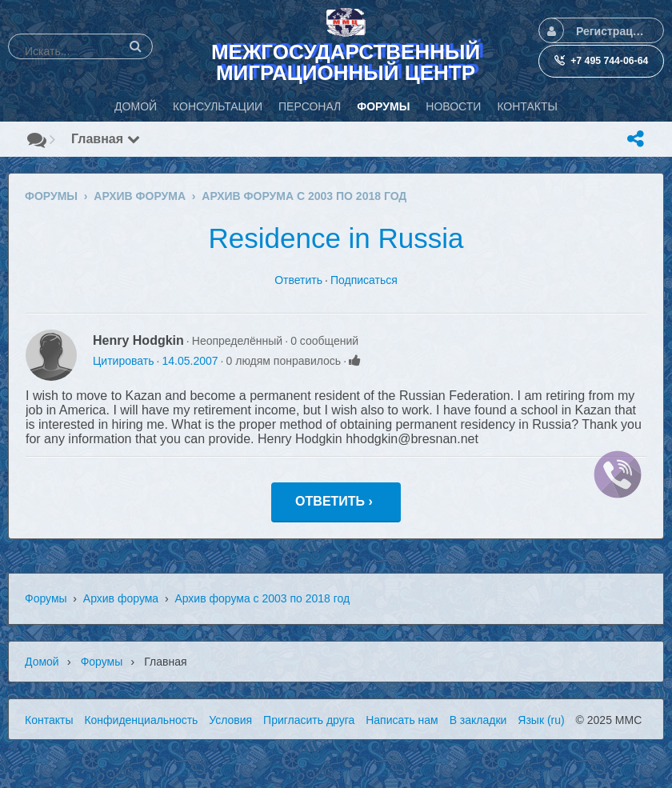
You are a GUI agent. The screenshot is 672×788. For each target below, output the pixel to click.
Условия (230, 720)
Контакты (49, 720)
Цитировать (123, 361)
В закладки (478, 720)
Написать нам (402, 720)
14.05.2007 (190, 361)
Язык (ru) (541, 720)
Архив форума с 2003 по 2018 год (262, 598)
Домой (42, 662)
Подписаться (364, 280)
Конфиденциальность (141, 720)
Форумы (46, 598)
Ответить (298, 280)
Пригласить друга (309, 720)
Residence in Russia (336, 238)
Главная (106, 139)
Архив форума (121, 598)
